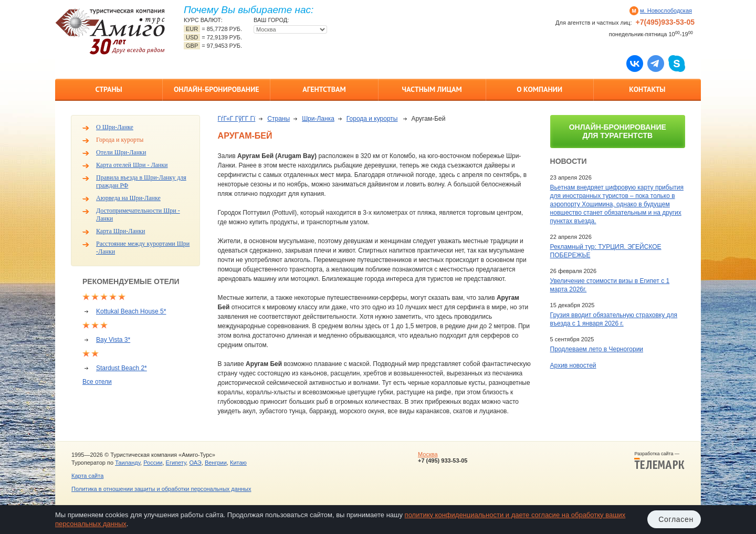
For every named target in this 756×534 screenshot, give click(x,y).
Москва (428, 454)
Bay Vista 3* (113, 340)
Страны (108, 89)
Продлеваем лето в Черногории (597, 349)
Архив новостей (573, 365)
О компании (539, 89)
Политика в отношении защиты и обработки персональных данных (161, 489)
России (153, 463)
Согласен (676, 519)
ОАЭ (195, 463)
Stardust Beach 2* (122, 368)
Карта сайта (87, 476)
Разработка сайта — (659, 460)
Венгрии (216, 463)
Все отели (97, 382)
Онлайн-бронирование (217, 89)
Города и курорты (120, 140)
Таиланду (128, 463)
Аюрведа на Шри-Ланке (128, 198)
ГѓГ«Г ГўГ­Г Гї (237, 119)
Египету (176, 463)
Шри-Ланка (318, 119)
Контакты (647, 89)
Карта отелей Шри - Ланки (132, 165)
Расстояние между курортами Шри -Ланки (143, 248)
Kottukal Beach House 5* (131, 311)
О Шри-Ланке (115, 127)
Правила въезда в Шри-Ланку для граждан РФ (141, 181)
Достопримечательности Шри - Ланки (138, 214)
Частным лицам (432, 89)
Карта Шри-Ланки (120, 231)
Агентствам (324, 89)
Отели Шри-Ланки (121, 152)
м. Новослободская (666, 11)
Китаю (238, 463)
